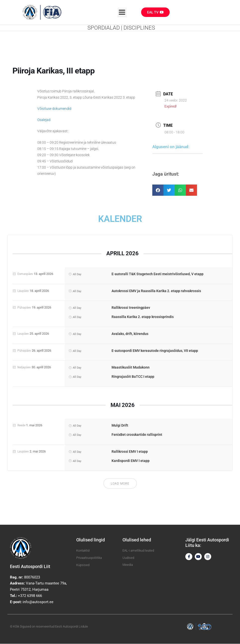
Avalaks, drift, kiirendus (130, 334)
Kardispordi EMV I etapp (131, 461)
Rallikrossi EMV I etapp (130, 452)
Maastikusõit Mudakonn (131, 368)
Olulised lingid (91, 540)
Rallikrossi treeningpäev (131, 308)
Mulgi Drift (120, 426)
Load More (120, 484)
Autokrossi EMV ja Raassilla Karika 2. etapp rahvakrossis (156, 291)
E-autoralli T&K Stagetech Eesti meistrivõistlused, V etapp (158, 274)
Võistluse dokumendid (54, 109)
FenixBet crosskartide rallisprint (137, 435)
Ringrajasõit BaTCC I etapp (133, 377)
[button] (158, 191)
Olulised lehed (137, 540)
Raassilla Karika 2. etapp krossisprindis (143, 317)
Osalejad (44, 120)
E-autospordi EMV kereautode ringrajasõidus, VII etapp (155, 351)
